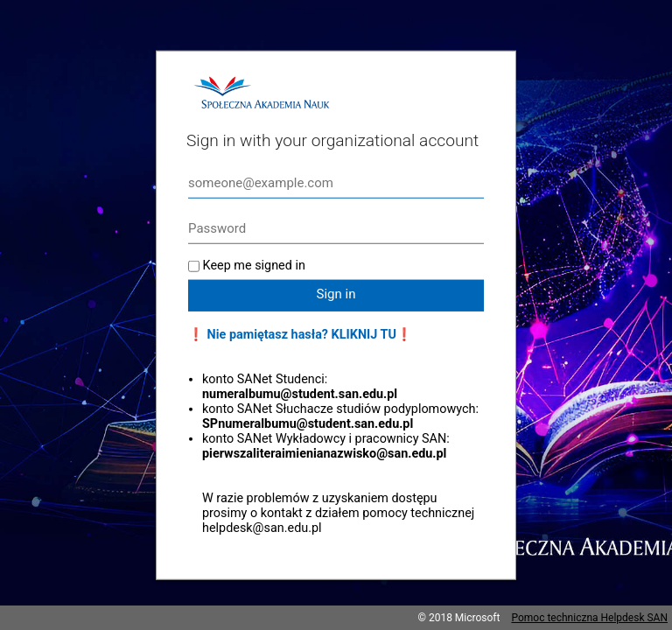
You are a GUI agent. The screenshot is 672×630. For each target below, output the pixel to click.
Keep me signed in (254, 266)
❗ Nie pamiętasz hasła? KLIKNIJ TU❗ (300, 335)
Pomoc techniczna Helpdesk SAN (589, 618)
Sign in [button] (336, 294)
